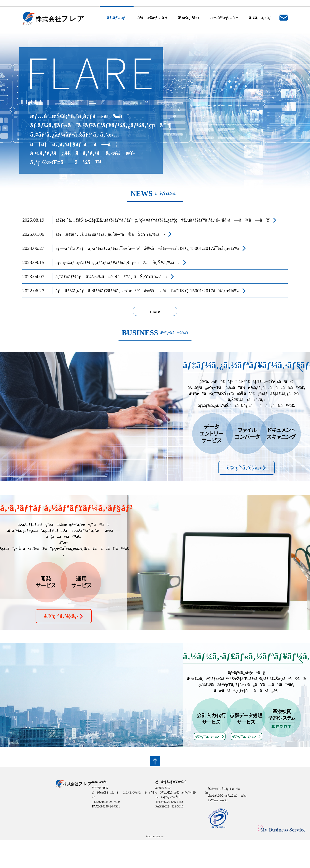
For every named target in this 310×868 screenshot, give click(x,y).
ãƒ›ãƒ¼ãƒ (117, 18)
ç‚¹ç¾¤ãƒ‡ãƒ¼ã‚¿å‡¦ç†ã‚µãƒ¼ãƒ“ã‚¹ (172, 220)
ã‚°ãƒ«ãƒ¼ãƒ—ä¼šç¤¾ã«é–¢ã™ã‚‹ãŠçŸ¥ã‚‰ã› (111, 276)
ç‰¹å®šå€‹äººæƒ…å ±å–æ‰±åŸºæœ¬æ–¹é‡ (227, 798)
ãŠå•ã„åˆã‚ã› (283, 18)
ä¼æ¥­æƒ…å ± (153, 18)
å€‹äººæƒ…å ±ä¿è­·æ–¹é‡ (225, 789)
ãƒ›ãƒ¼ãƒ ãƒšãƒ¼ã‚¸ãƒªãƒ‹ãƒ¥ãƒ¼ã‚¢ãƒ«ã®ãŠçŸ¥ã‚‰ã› (118, 262)
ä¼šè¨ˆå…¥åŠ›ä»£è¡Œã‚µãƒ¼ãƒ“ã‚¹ (91, 220)
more (155, 311)
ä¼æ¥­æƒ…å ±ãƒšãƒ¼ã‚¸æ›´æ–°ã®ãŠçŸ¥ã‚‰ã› (110, 234)
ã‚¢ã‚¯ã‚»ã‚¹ (260, 18)
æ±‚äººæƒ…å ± (224, 18)
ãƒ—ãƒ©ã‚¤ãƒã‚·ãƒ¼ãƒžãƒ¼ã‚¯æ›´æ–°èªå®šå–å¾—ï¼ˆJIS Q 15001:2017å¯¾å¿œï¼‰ (147, 248)
